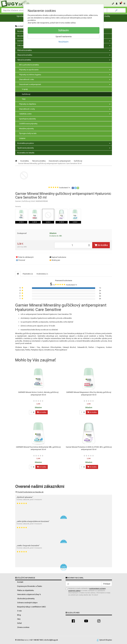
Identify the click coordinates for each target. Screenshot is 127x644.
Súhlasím (63, 30)
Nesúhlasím (64, 42)
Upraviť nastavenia (64, 37)
